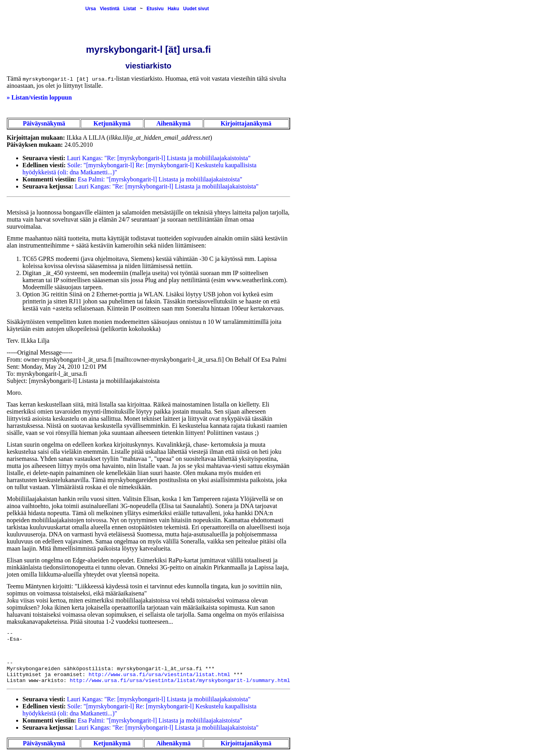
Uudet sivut (196, 9)
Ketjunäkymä (112, 123)
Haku (173, 9)
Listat (130, 9)
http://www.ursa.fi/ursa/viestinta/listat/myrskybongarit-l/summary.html (180, 681)
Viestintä (109, 9)
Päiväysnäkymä (44, 123)
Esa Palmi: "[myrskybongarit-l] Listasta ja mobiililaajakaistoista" (160, 179)
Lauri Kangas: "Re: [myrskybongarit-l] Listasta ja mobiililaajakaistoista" (159, 158)
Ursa (91, 9)
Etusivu (155, 9)
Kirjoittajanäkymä (246, 123)
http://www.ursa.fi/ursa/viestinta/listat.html (159, 675)
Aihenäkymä (173, 123)
